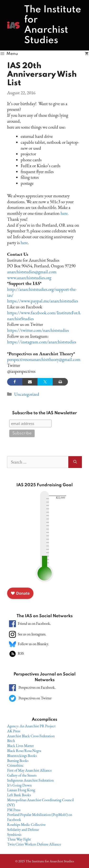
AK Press (14, 731)
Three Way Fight (19, 839)
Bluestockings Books (22, 756)
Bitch (11, 741)
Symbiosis (14, 834)
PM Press (14, 810)
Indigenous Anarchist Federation (30, 780)
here (24, 243)
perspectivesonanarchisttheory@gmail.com (44, 359)
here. (65, 213)
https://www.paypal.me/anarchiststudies (43, 301)
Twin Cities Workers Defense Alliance (34, 844)
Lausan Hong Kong (21, 790)
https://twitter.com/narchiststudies (38, 330)
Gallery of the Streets (22, 775)
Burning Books (18, 761)
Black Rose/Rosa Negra (24, 751)
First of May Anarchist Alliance (29, 770)
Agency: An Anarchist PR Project (31, 726)
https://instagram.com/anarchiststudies (42, 342)
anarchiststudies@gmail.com (32, 272)
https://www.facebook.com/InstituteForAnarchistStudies (44, 316)
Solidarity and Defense (23, 830)
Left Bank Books (19, 795)
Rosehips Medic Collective (26, 825)
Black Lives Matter (20, 746)
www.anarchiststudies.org (29, 278)
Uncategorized (27, 394)
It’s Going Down (19, 785)
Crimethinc (15, 765)
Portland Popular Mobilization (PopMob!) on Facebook (40, 817)
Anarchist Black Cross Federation (31, 736)
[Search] (75, 462)
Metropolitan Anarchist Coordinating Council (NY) (40, 802)
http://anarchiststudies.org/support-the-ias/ (42, 292)
